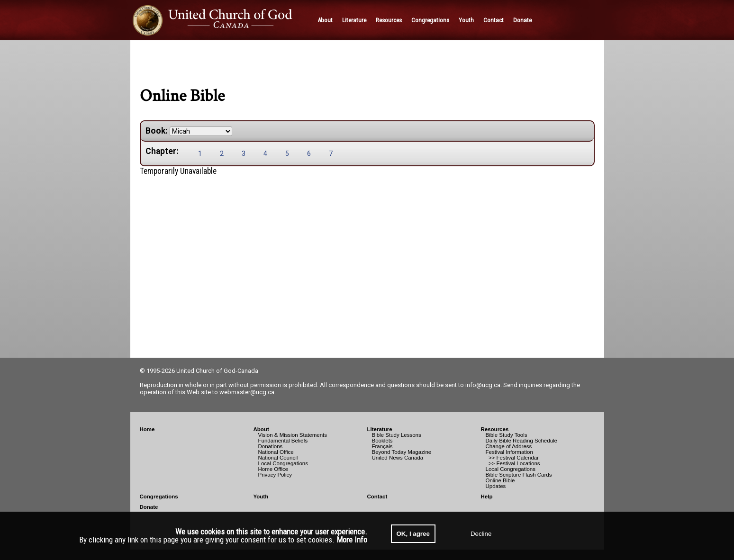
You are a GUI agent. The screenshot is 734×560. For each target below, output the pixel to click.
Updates (496, 486)
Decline (481, 534)
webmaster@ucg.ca (247, 392)
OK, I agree (413, 534)
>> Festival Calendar (512, 458)
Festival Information (509, 452)
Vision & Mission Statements (293, 435)
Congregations (159, 497)
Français (382, 446)
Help (487, 497)
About (261, 429)
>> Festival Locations (513, 463)
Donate (149, 507)
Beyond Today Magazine (402, 452)
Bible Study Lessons (397, 435)
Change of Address (509, 446)
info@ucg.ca (483, 385)
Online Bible (500, 480)
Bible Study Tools (507, 435)
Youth (261, 497)
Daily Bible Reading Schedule (522, 441)
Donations (271, 446)
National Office (276, 452)
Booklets (382, 441)
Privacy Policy (275, 475)
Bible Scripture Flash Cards (519, 475)
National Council (278, 458)
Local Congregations (283, 463)
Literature (380, 429)
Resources (495, 429)
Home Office (273, 469)
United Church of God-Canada (217, 371)
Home (147, 429)
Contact (377, 497)
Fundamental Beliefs (283, 441)
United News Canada (398, 458)
